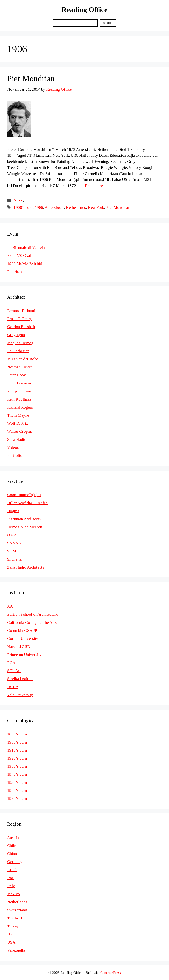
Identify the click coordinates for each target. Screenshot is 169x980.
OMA (12, 535)
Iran (10, 878)
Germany (15, 862)
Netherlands (76, 207)
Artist (18, 200)
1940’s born (17, 774)
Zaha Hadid (17, 439)
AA (10, 606)
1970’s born (17, 799)
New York (96, 207)
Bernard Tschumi (21, 311)
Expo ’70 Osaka (20, 256)
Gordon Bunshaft (21, 327)
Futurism (14, 272)
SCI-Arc (14, 671)
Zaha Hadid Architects (26, 567)
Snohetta (14, 559)
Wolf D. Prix (18, 423)
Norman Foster (20, 367)
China (12, 854)
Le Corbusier (18, 351)
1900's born (23, 207)
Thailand (14, 918)
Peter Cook (16, 375)
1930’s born (17, 766)
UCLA (13, 687)
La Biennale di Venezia (26, 247)
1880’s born (17, 734)
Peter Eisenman (20, 383)
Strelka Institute (20, 679)
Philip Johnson (19, 391)
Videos (13, 448)
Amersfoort (54, 207)
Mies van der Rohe (23, 359)
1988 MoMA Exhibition (27, 264)
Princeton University (24, 655)
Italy (11, 886)
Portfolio (15, 456)
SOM (12, 551)
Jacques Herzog (20, 343)
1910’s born (17, 750)
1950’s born (17, 782)
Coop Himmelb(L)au (24, 495)
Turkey (13, 926)
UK (10, 934)
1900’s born (17, 742)
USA (11, 942)
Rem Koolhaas (19, 399)
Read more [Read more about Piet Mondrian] (94, 186)
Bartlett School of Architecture (33, 614)
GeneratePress (111, 973)
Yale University (20, 695)
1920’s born (17, 758)
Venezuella (16, 950)
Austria (13, 838)
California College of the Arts (32, 622)
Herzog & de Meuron (25, 527)
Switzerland (17, 910)
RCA (11, 663)
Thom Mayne (18, 415)
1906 (39, 207)
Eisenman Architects (24, 519)
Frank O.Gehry (20, 319)
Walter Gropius (20, 431)
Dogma (13, 511)
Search (108, 23)
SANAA (14, 543)
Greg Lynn (16, 335)
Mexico (13, 894)
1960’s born (17, 791)
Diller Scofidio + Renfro (27, 503)
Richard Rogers (20, 407)
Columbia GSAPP (22, 630)
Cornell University (23, 639)
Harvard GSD (19, 647)
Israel (12, 870)
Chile (12, 846)
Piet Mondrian (31, 79)
